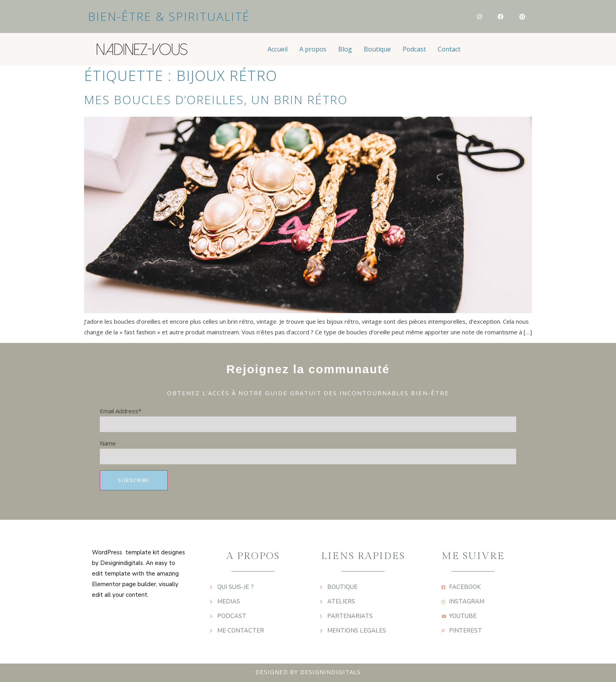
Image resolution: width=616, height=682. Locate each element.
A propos (313, 49)
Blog (345, 49)
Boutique (377, 49)
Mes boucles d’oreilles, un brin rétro (216, 100)
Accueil (278, 49)
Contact (449, 49)
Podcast (414, 49)
